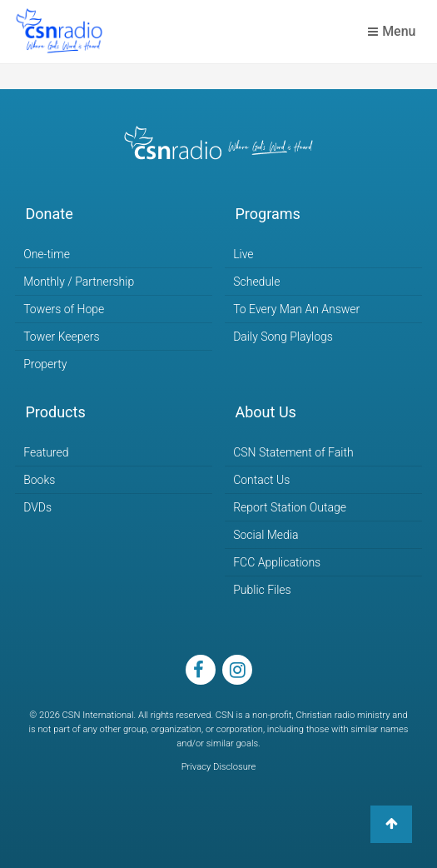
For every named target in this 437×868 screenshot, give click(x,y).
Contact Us (261, 480)
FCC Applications (277, 562)
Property (45, 364)
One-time (47, 254)
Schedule (256, 282)
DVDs (37, 507)
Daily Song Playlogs (283, 337)
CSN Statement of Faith (293, 452)
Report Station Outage (290, 507)
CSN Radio (59, 32)
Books (39, 480)
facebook (201, 670)
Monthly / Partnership (79, 282)
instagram (237, 670)
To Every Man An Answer (296, 309)
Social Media (266, 535)
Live (243, 254)
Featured (46, 452)
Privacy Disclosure (219, 767)
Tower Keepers (61, 337)
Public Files (262, 590)
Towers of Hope (64, 309)
